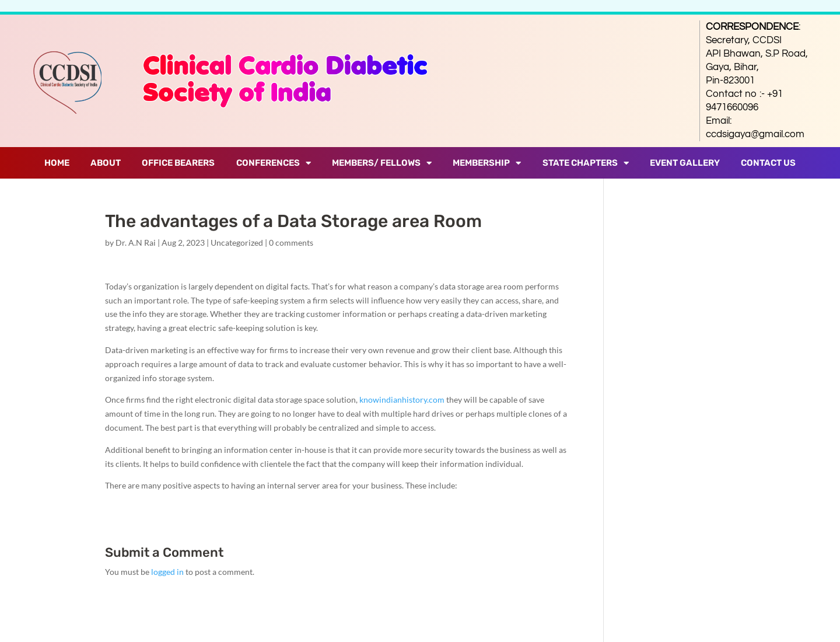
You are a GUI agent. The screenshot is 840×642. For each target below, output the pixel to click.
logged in (167, 572)
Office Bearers (178, 163)
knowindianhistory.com (402, 399)
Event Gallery (685, 163)
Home (57, 163)
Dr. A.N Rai (136, 243)
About (106, 163)
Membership (487, 163)
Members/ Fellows (382, 163)
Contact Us (768, 163)
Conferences (274, 163)
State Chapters (586, 163)
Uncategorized (237, 243)
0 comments (291, 243)
